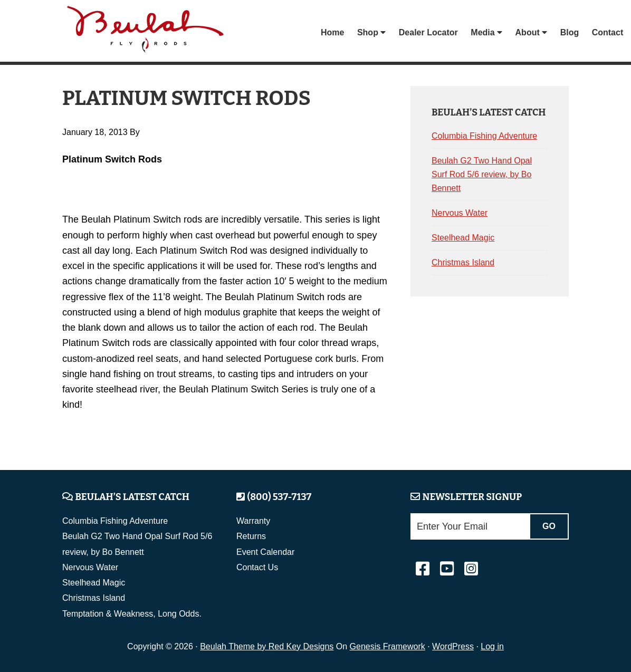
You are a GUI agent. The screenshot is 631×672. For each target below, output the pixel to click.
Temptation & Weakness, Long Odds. (132, 614)
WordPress (453, 646)
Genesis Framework (388, 646)
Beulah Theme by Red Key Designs (267, 646)
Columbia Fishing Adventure (484, 136)
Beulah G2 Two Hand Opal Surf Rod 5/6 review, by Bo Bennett (482, 174)
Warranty (253, 521)
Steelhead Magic (463, 238)
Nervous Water (460, 213)
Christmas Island (463, 262)
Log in (492, 646)
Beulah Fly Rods (146, 32)
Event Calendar (265, 552)
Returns (251, 536)
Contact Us (257, 567)
